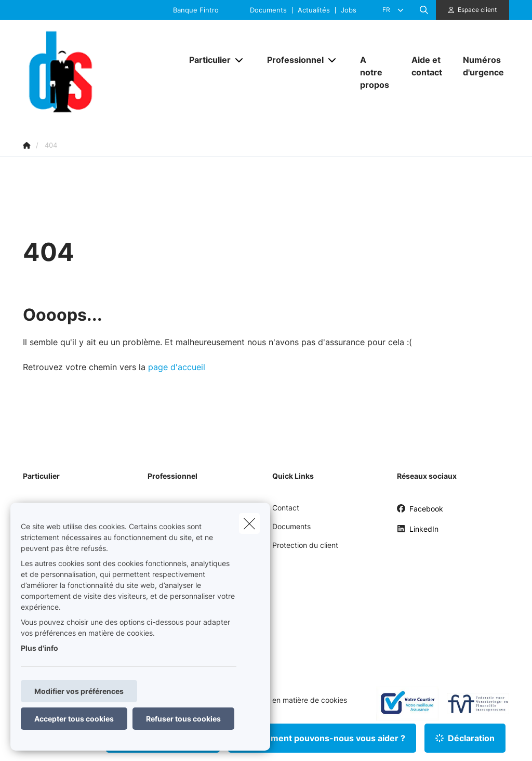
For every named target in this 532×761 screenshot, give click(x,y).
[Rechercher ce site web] (424, 10)
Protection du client (305, 545)
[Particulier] (206, 60)
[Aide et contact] (427, 66)
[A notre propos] (375, 72)
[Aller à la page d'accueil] (101, 72)
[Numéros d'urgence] (481, 66)
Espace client (477, 10)
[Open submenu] (240, 60)
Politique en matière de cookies (294, 700)
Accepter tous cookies (74, 719)
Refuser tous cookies (183, 719)
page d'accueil (177, 367)
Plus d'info (39, 648)
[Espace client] (473, 10)
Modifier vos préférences (79, 691)
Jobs (349, 10)
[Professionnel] (291, 60)
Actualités (314, 10)
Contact (286, 508)
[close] (249, 523)
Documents (268, 10)
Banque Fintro (196, 10)
